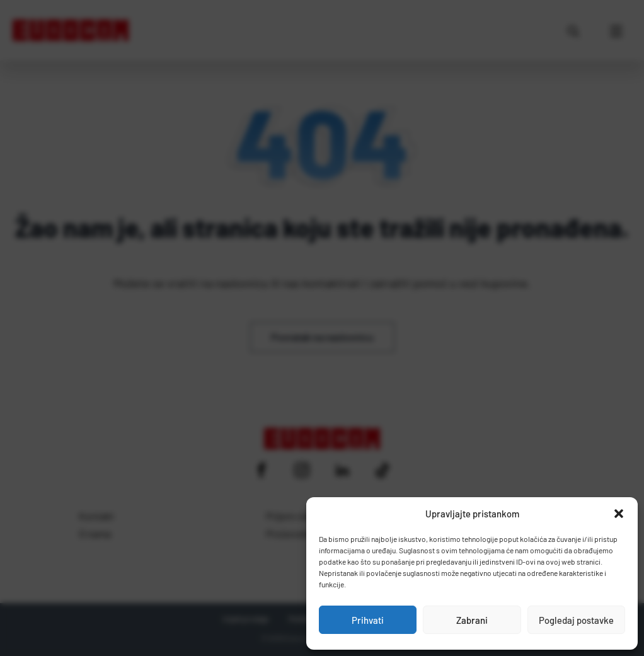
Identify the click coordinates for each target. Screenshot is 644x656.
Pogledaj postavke (576, 620)
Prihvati (368, 620)
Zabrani (472, 620)
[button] (619, 514)
